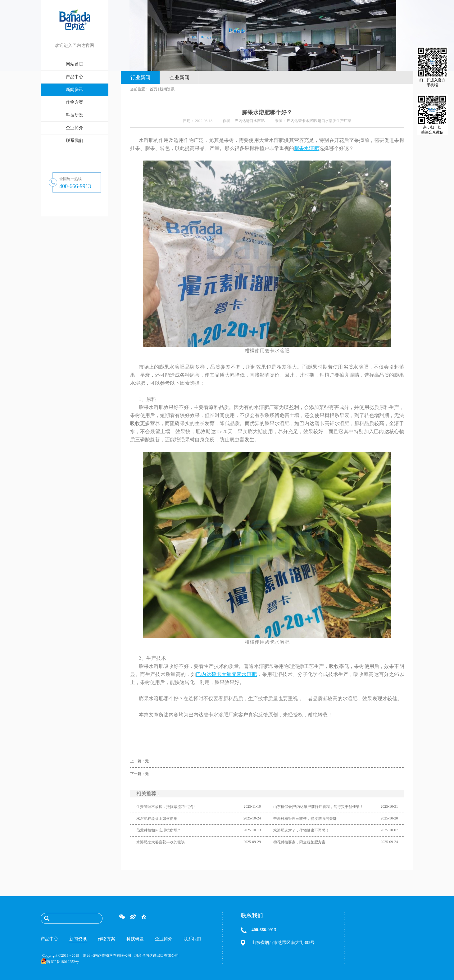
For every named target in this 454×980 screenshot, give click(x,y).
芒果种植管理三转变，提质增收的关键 (305, 819)
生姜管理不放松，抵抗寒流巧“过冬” (166, 807)
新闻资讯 (167, 89)
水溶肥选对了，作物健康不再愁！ (301, 830)
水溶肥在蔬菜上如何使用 (157, 819)
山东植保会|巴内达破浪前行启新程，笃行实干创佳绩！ (318, 807)
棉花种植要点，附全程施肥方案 (299, 842)
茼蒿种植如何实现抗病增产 (159, 830)
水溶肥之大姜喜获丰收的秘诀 (161, 842)
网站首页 (75, 64)
